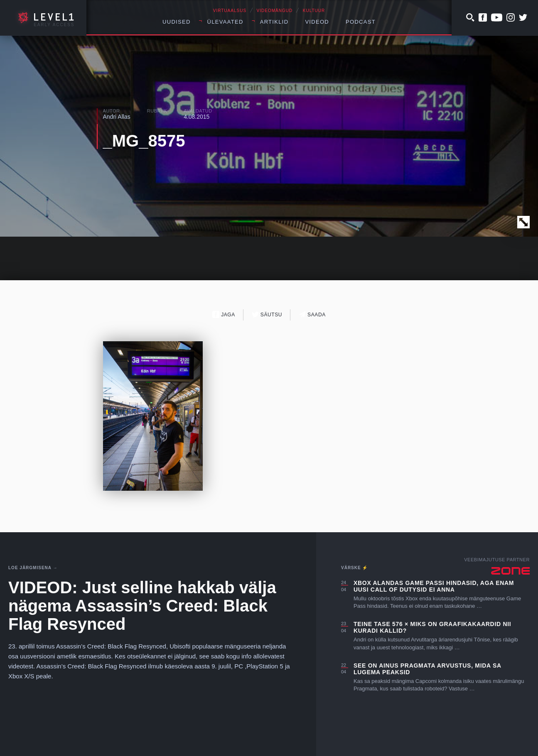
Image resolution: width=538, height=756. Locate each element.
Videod (317, 22)
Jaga (224, 314)
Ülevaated (225, 22)
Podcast (361, 22)
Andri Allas (117, 117)
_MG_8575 (144, 141)
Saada (312, 314)
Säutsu (267, 314)
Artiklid (274, 22)
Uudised (177, 22)
